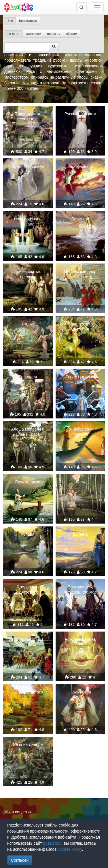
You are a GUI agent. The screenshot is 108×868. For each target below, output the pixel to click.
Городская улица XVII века (28, 642)
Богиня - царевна (28, 166)
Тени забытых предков (28, 274)
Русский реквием (80, 114)
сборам (72, 34)
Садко (28, 324)
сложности (33, 34)
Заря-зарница (80, 166)
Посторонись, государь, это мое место (80, 592)
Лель (80, 482)
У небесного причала (80, 432)
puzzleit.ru (52, 843)
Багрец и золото (28, 692)
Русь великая (28, 482)
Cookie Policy (70, 849)
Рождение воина (80, 639)
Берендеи (28, 377)
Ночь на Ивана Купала (28, 221)
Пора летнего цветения (80, 327)
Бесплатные (28, 21)
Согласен (20, 860)
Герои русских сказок (28, 116)
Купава (28, 534)
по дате (14, 34)
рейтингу (54, 34)
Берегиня (80, 219)
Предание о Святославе (28, 590)
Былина (80, 534)
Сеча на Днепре (28, 744)
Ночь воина (80, 692)
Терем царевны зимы (80, 379)
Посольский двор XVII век (80, 274)
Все (10, 21)
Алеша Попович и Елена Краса (28, 432)
